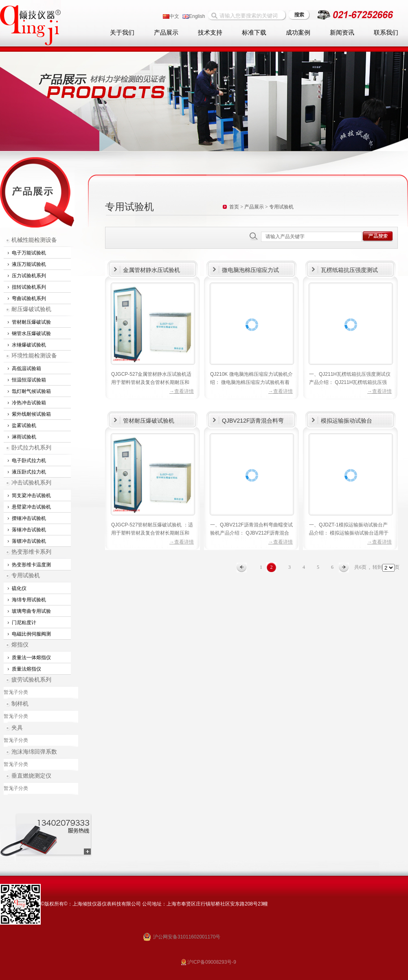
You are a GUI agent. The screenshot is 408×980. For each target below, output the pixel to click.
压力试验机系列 (29, 276)
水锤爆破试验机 (29, 345)
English (194, 16)
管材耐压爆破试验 (31, 322)
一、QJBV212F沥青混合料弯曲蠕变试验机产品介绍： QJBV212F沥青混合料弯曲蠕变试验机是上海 (251, 533)
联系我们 (386, 33)
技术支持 (210, 33)
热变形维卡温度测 (31, 565)
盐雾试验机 (24, 425)
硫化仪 (19, 588)
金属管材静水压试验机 (151, 270)
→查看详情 (182, 391)
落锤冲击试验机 (29, 530)
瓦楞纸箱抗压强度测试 (349, 270)
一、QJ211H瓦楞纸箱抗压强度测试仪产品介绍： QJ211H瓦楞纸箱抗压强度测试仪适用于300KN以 (350, 382)
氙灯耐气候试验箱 (31, 391)
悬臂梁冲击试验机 (31, 507)
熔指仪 (20, 645)
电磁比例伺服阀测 (31, 634)
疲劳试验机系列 (31, 680)
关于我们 (122, 33)
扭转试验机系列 (29, 287)
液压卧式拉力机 (29, 472)
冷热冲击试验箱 (29, 403)
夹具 (17, 728)
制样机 (20, 704)
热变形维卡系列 (31, 552)
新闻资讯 (342, 33)
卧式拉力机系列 (31, 448)
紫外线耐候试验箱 (31, 414)
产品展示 (166, 33)
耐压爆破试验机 (31, 309)
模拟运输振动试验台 (347, 421)
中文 (171, 16)
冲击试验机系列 (31, 483)
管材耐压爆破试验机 (149, 421)
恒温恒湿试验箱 (29, 380)
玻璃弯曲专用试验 (31, 611)
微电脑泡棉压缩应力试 (250, 270)
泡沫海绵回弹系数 (34, 752)
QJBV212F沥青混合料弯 (253, 421)
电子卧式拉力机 (29, 460)
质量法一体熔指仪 (31, 658)
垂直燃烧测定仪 (31, 776)
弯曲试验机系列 (29, 298)
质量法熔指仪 (26, 669)
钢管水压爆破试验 (31, 333)
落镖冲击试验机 (29, 541)
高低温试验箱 (26, 368)
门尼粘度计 (24, 623)
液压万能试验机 (29, 264)
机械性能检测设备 (34, 240)
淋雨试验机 (24, 437)
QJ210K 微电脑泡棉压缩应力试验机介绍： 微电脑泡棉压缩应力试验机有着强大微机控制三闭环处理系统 (251, 382)
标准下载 (254, 33)
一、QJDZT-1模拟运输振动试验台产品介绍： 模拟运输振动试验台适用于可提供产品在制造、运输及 (349, 533)
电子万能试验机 (29, 253)
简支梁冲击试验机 (31, 495)
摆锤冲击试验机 (29, 518)
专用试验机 (26, 576)
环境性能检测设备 (34, 356)
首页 (234, 207)
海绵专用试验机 (29, 600)
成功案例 (298, 33)
